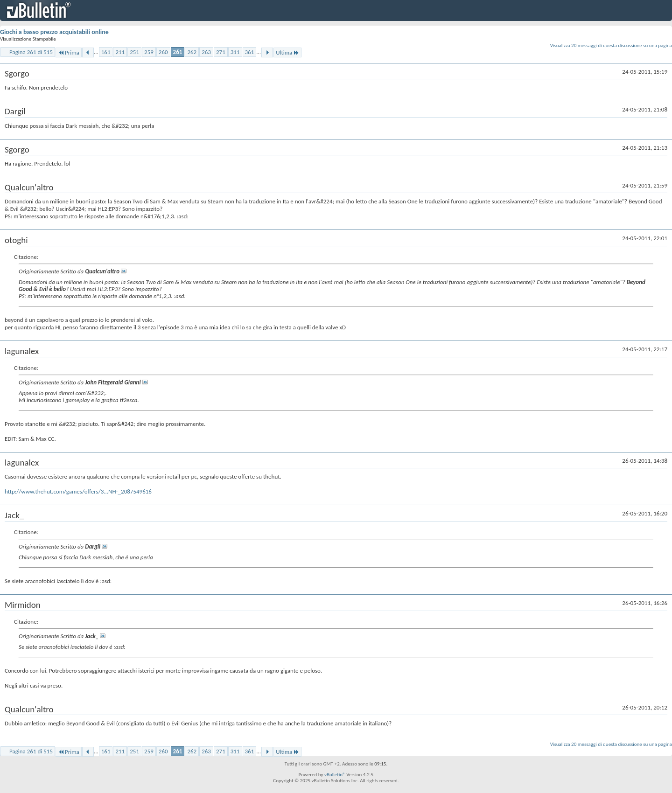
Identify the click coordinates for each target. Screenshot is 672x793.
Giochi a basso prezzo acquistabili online (54, 32)
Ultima (287, 52)
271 (221, 52)
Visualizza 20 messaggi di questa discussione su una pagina (611, 45)
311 (235, 52)
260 (163, 52)
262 (192, 52)
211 (120, 52)
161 (106, 52)
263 (206, 52)
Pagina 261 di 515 (31, 52)
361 (250, 52)
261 (178, 52)
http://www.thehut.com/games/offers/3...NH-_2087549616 (78, 491)
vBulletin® (335, 775)
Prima (69, 52)
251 (134, 52)
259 (149, 52)
